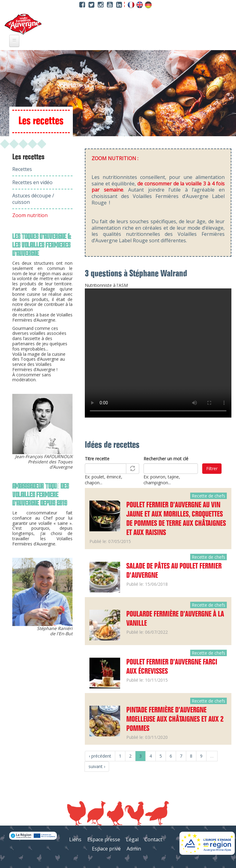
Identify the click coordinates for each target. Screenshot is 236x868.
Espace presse (104, 839)
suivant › (97, 766)
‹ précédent (100, 756)
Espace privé (106, 849)
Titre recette (97, 459)
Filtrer (212, 468)
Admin (134, 849)
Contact (153, 839)
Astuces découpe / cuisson (33, 199)
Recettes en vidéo (32, 182)
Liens (75, 839)
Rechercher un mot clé (166, 459)
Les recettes (28, 157)
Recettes (22, 169)
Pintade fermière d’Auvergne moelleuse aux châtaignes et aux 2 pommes (175, 719)
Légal (132, 839)
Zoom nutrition (30, 215)
